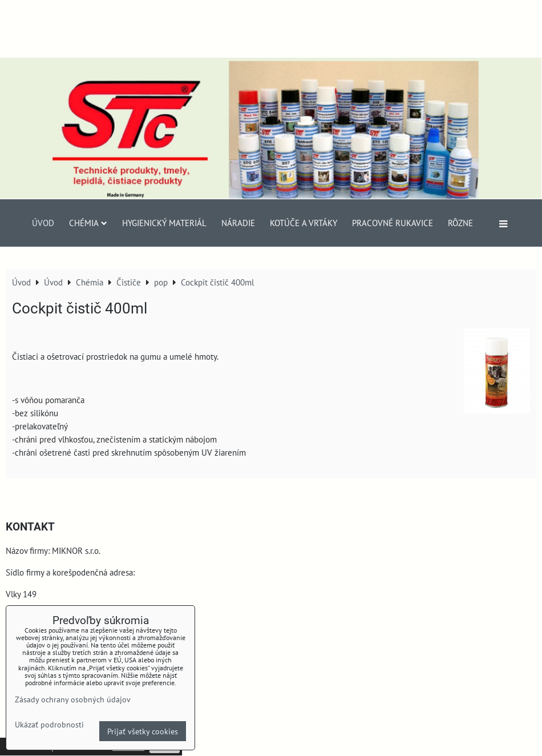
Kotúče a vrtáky (304, 223)
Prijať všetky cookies (143, 731)
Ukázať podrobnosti (49, 725)
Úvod (43, 223)
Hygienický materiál (164, 223)
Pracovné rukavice (393, 223)
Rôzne (460, 223)
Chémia (88, 223)
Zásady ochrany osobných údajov (73, 699)
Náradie (238, 223)
